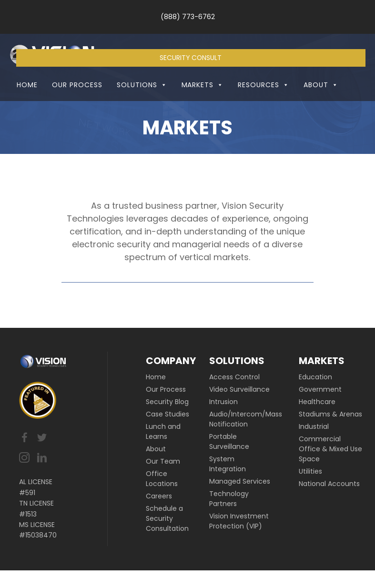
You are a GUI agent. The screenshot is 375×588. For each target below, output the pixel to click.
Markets (203, 102)
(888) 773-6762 (188, 17)
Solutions (142, 102)
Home (27, 102)
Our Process (77, 102)
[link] (172, 395)
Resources (264, 102)
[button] (162, 102)
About (321, 102)
